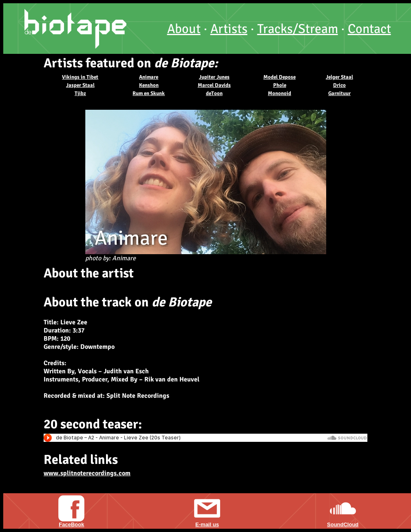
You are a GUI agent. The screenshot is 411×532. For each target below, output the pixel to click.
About (184, 29)
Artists (229, 29)
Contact (369, 29)
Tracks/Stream (298, 29)
